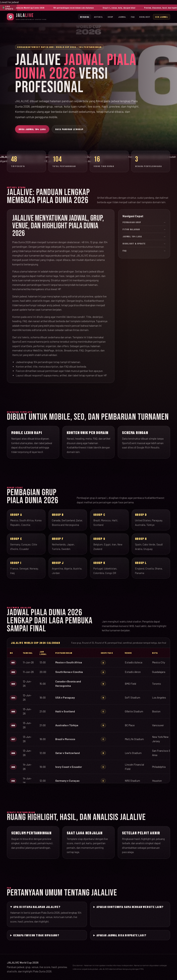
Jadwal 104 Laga (144, 236)
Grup (110, 17)
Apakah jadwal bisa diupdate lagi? (121, 935)
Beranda (85, 17)
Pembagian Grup (144, 222)
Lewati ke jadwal (9, 2)
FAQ (133, 17)
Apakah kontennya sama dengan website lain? (130, 907)
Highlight (145, 17)
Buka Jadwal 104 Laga (32, 129)
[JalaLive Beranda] (27, 17)
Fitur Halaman (144, 229)
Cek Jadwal (162, 17)
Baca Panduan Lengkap (69, 129)
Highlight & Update (144, 244)
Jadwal (122, 17)
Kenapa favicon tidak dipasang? (36, 935)
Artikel (98, 17)
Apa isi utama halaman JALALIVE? (37, 907)
